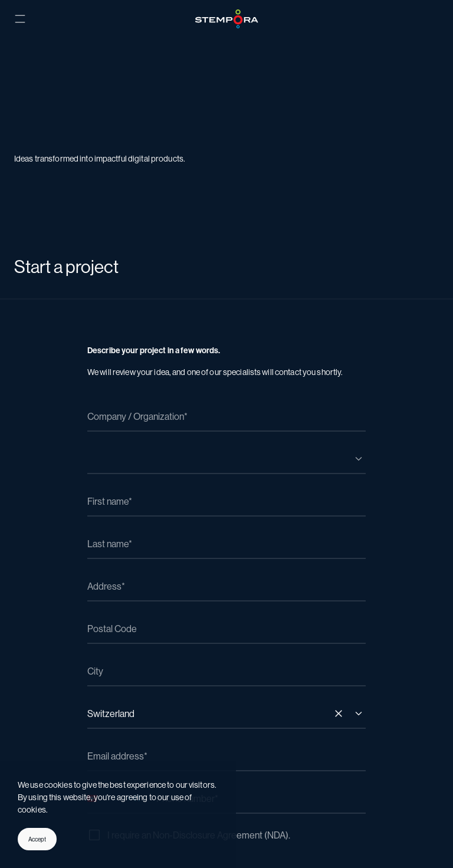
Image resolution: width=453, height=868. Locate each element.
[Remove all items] (339, 714)
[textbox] (215, 448)
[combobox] (226, 459)
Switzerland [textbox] (111, 714)
